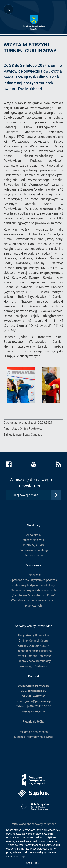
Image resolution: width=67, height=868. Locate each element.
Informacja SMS (33, 545)
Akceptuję (33, 863)
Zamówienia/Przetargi (34, 550)
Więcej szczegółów (33, 711)
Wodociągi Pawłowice (33, 666)
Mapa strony (33, 535)
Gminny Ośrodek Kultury (33, 646)
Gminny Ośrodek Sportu (34, 641)
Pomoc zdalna (34, 555)
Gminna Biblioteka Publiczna (34, 651)
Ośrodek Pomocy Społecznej (33, 656)
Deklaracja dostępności (33, 732)
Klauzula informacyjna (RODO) (34, 737)
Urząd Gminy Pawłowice (33, 635)
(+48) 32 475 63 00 (39, 706)
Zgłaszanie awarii (33, 540)
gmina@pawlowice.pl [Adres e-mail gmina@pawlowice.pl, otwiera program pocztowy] (38, 701)
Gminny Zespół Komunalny (34, 661)
